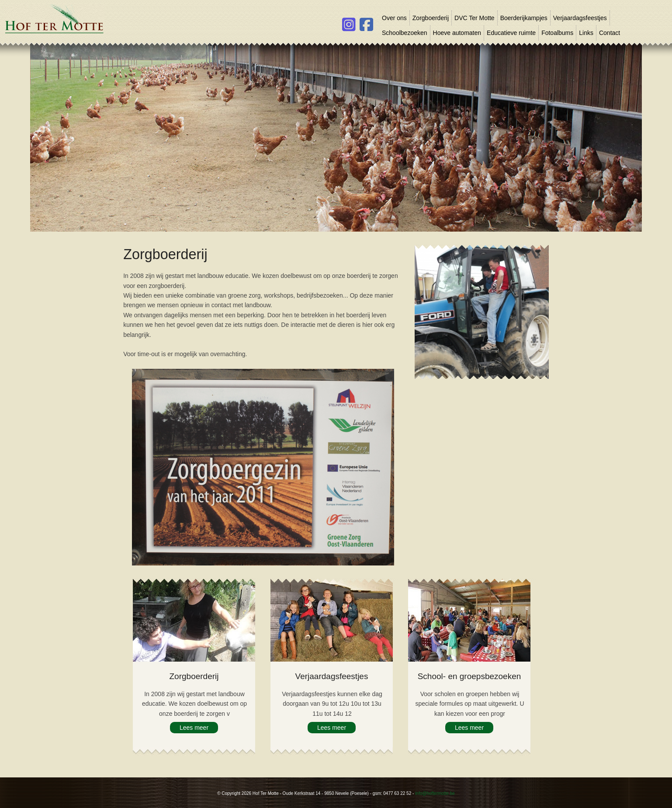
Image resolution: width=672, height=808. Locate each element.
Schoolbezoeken (405, 33)
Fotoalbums (557, 33)
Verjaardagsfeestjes (580, 18)
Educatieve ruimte (511, 33)
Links (586, 33)
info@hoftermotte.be (435, 793)
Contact (610, 33)
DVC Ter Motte (475, 18)
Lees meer (194, 728)
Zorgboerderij (431, 18)
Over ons (394, 18)
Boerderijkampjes (524, 18)
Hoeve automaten (457, 33)
